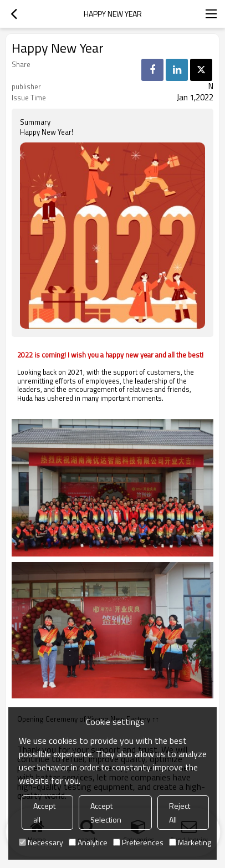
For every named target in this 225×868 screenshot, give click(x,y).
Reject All (180, 813)
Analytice (88, 842)
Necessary (41, 842)
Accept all (44, 813)
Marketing (190, 842)
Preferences (138, 842)
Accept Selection (106, 813)
